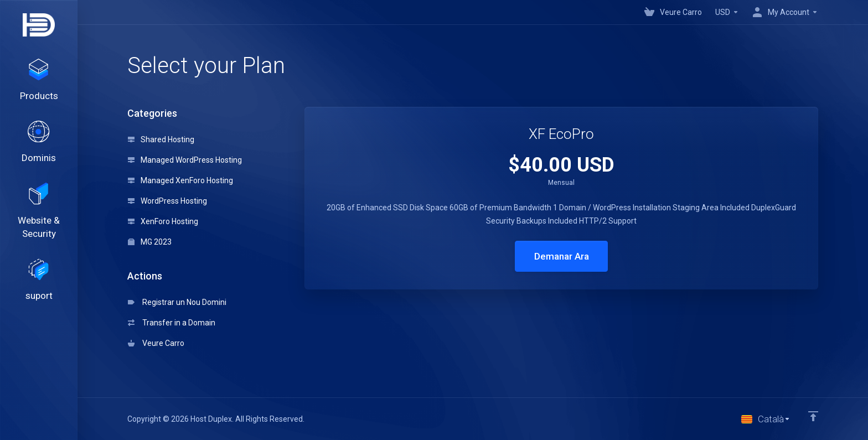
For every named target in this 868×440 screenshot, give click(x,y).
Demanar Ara (562, 256)
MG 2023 (150, 242)
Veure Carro (156, 343)
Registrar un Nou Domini (177, 302)
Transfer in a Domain (172, 323)
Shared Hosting (161, 139)
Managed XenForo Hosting (180, 180)
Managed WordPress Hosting (185, 160)
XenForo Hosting (163, 221)
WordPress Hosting (167, 201)
